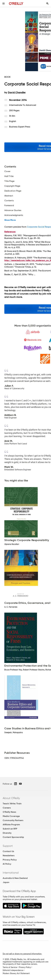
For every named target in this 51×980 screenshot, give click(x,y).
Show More (10, 220)
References (10, 232)
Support (8, 846)
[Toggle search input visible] (47, 4)
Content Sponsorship (13, 837)
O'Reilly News (9, 812)
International (11, 873)
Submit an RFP (10, 829)
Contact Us (8, 851)
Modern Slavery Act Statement (16, 973)
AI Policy (7, 864)
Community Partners (13, 820)
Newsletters (9, 855)
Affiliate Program (11, 825)
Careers (7, 808)
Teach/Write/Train (12, 804)
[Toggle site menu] (4, 4)
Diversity (7, 833)
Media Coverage (11, 816)
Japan (6, 882)
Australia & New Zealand (15, 878)
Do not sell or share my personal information (22, 954)
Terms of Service (10, 967)
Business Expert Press (20, 127)
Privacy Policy (10, 860)
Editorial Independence (13, 970)
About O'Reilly (11, 798)
